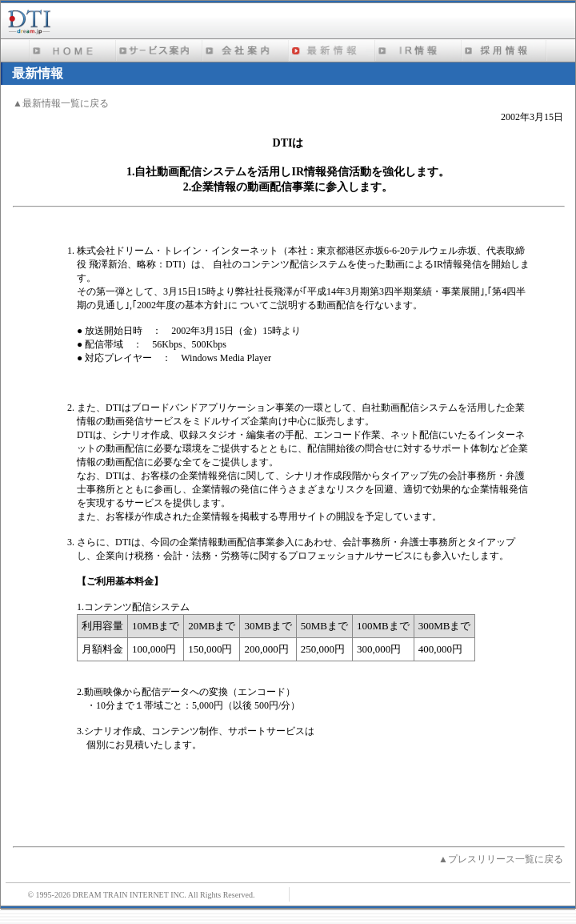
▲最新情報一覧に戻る (61, 103)
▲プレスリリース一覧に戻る (501, 859)
